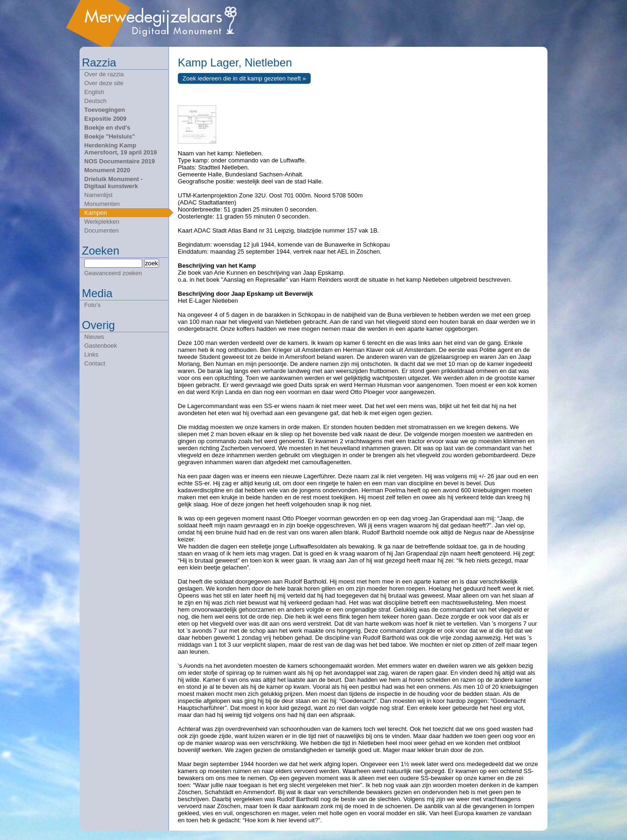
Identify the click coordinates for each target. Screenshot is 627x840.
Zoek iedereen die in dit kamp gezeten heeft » (244, 78)
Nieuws (94, 337)
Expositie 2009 (105, 119)
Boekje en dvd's (107, 128)
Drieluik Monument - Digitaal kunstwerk (113, 183)
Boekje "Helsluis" (109, 136)
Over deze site (104, 83)
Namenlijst (98, 195)
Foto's (92, 305)
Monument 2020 (107, 170)
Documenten (102, 230)
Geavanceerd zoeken (113, 273)
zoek (152, 263)
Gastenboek (101, 346)
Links (91, 354)
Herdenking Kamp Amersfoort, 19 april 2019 (120, 149)
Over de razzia (104, 74)
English (94, 92)
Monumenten (102, 204)
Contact (95, 363)
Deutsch (95, 101)
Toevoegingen (105, 110)
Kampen (95, 213)
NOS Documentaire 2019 (120, 161)
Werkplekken (102, 222)
